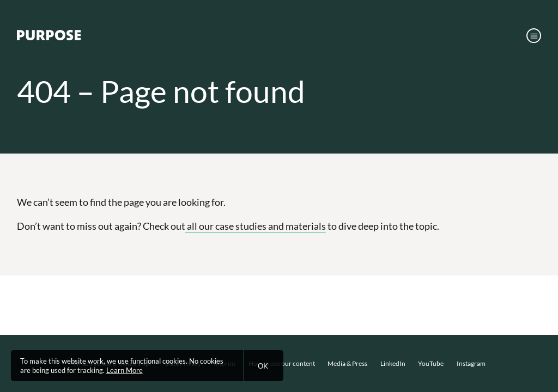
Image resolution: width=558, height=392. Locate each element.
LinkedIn (393, 363)
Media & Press (347, 363)
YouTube (431, 363)
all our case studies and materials (256, 226)
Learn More (125, 370)
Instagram (471, 363)
